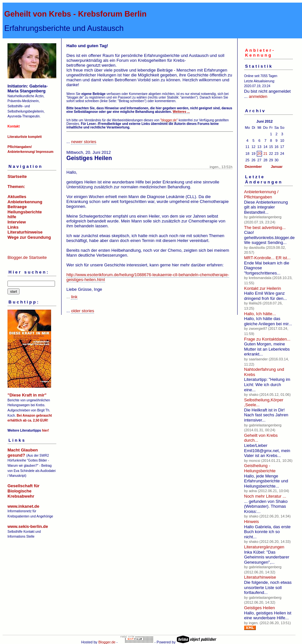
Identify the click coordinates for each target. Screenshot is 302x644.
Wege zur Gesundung (29, 237)
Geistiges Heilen (260, 608)
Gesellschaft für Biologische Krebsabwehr (23, 491)
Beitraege (17, 207)
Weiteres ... (181, 112)
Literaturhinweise (25, 232)
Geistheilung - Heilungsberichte (260, 468)
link (74, 297)
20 (259, 154)
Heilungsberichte (25, 212)
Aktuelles (17, 197)
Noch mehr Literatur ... (265, 496)
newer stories (83, 142)
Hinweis (252, 522)
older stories (82, 311)
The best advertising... (265, 228)
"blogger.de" (169, 120)
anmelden (258, 96)
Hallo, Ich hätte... (260, 314)
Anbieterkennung (25, 202)
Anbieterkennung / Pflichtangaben (261, 194)
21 (265, 154)
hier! (46, 430)
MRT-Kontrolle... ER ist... (267, 258)
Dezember (253, 167)
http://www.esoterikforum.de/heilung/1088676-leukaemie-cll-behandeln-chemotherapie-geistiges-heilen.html (148, 277)
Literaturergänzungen (264, 547)
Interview (17, 222)
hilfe (12, 217)
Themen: (16, 187)
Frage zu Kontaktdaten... (267, 339)
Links (13, 227)
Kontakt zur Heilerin (262, 288)
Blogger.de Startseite (27, 257)
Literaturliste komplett (25, 137)
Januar (277, 167)
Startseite (17, 176)
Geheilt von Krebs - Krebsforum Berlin (75, 14)
